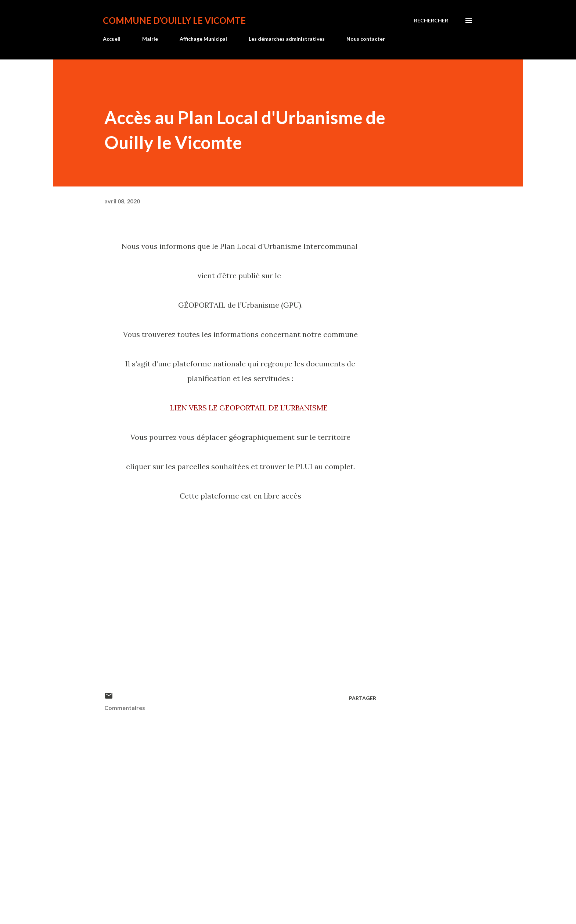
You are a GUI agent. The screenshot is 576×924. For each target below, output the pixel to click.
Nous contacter (366, 39)
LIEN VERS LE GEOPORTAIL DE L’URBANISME (249, 408)
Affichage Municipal (203, 39)
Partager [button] (363, 698)
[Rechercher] (431, 21)
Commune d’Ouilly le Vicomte (174, 20)
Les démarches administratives (287, 39)
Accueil (112, 39)
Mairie (150, 39)
